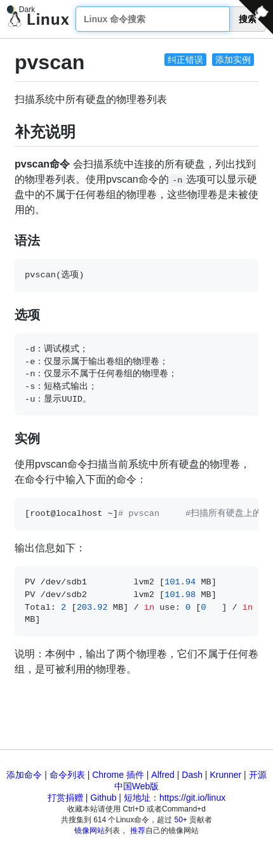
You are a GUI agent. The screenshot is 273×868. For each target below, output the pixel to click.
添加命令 (24, 775)
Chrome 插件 (118, 775)
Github (103, 798)
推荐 (138, 831)
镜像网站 (90, 831)
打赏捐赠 (65, 798)
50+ (181, 820)
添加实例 (233, 60)
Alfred (163, 775)
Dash (192, 775)
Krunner (225, 775)
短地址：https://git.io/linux (175, 798)
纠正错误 (185, 60)
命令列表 (67, 775)
